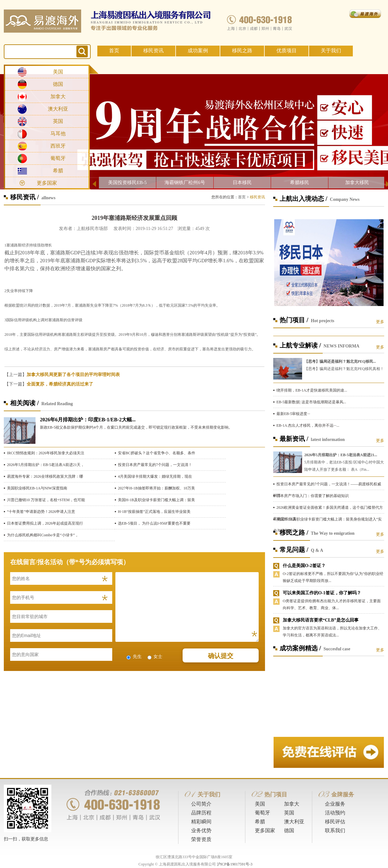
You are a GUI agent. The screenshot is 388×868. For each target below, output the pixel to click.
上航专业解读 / (300, 345)
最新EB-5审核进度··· (293, 414)
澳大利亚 (58, 109)
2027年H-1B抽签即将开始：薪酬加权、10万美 (156, 488)
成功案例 (198, 51)
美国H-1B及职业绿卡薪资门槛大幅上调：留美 (156, 500)
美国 (58, 72)
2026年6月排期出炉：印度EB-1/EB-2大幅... (88, 420)
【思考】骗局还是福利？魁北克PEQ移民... (340, 361)
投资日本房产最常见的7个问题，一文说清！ (155, 465)
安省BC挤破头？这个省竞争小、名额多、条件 (157, 453)
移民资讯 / (25, 197)
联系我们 (335, 830)
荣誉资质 (201, 839)
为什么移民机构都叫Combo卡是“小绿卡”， (43, 535)
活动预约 (335, 813)
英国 (58, 121)
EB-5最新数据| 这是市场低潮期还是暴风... (311, 402)
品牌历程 (201, 813)
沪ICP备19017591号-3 (235, 864)
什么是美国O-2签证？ (304, 566)
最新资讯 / (294, 439)
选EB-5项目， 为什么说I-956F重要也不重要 (154, 523)
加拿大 (58, 96)
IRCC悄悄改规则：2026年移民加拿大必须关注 (46, 453)
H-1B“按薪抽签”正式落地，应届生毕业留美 (154, 512)
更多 (380, 322)
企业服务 (335, 804)
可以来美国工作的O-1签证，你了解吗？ (322, 593)
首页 (114, 51)
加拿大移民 (357, 182)
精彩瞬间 (201, 822)
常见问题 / (294, 550)
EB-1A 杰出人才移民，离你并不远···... (308, 425)
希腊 (58, 171)
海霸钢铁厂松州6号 (185, 182)
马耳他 (58, 134)
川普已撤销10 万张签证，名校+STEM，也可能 (46, 500)
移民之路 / (294, 533)
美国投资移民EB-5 (127, 182)
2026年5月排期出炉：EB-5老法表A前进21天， (46, 465)
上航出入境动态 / (304, 199)
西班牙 (58, 146)
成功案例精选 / (300, 648)
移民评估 (335, 822)
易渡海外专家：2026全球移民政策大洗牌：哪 (45, 476)
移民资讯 (153, 51)
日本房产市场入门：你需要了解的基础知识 (313, 496)
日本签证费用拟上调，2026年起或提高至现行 (45, 523)
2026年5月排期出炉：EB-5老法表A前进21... (341, 455)
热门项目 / (294, 320)
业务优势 (201, 830)
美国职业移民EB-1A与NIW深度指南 (37, 488)
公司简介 (201, 804)
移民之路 (242, 51)
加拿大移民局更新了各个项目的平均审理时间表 (73, 375)
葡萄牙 (58, 158)
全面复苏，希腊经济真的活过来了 (60, 384)
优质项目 (287, 51)
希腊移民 (300, 182)
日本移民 (242, 182)
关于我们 (331, 51)
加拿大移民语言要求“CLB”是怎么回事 (321, 620)
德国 (58, 84)
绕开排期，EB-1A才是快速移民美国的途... (312, 390)
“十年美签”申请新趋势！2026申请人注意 (41, 512)
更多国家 (47, 183)
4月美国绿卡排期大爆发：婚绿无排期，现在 (155, 476)
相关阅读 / (25, 403)
